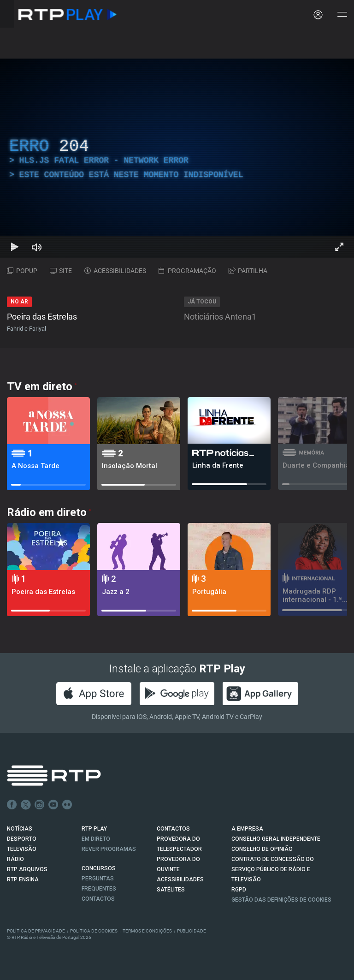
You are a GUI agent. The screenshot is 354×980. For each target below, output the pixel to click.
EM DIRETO (96, 839)
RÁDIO (15, 859)
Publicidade (192, 931)
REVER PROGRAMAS (109, 849)
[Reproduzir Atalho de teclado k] (15, 247)
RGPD (239, 890)
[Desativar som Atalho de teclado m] (37, 247)
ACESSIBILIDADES (115, 271)
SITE (61, 271)
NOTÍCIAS (20, 829)
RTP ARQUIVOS (27, 869)
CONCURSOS (99, 868)
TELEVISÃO (22, 849)
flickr (67, 805)
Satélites (171, 890)
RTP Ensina (23, 879)
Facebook (12, 805)
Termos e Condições (147, 931)
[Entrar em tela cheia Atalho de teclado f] (339, 247)
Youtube (53, 805)
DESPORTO (22, 839)
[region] (177, 158)
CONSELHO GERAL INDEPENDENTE (276, 839)
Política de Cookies (94, 931)
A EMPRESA (247, 829)
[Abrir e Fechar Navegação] (342, 15)
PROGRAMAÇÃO (187, 271)
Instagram (40, 805)
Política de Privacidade (36, 931)
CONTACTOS (173, 829)
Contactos (98, 899)
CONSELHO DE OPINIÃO (262, 849)
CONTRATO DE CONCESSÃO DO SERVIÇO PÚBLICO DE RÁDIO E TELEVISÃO (273, 869)
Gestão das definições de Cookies (281, 900)
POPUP (22, 271)
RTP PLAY (94, 829)
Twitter (26, 805)
